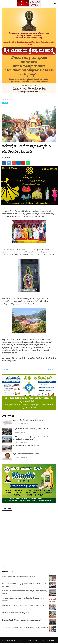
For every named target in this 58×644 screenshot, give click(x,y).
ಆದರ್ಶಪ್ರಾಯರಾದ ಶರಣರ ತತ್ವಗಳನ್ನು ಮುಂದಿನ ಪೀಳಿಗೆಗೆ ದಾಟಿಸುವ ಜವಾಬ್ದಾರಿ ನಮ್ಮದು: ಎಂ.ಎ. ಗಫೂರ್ (32, 438)
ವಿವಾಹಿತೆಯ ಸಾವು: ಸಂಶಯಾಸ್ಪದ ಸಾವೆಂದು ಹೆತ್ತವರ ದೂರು (19, 577)
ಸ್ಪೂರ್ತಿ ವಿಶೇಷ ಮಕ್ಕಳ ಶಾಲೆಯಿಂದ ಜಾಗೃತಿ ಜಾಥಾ (16, 613)
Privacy (43, 641)
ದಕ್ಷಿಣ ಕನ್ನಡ (5, 103)
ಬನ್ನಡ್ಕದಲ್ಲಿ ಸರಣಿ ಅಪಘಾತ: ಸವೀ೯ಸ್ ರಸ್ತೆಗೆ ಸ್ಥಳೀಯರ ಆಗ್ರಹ (31, 429)
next (4, 567)
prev (3, 567)
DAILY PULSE (17, 641)
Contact (36, 641)
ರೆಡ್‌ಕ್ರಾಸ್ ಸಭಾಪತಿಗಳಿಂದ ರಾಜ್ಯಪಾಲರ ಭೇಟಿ (26, 446)
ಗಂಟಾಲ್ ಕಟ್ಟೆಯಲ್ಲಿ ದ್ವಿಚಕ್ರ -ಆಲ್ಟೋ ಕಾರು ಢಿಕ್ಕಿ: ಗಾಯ (28, 421)
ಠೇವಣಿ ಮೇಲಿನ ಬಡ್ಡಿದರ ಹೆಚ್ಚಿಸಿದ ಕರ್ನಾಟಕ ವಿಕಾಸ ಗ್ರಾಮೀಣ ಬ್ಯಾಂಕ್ (21, 621)
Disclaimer (51, 641)
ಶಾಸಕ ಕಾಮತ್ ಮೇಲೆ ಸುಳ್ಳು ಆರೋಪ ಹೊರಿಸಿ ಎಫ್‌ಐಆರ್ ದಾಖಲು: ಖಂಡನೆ (23, 606)
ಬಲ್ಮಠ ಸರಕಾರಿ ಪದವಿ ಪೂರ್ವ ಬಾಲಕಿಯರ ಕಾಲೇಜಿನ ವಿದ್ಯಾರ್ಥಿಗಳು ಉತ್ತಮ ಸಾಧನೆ (25, 628)
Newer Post (7, 370)
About (30, 641)
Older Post (51, 370)
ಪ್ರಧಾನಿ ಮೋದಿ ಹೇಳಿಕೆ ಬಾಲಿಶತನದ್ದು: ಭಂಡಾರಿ (26, 454)
